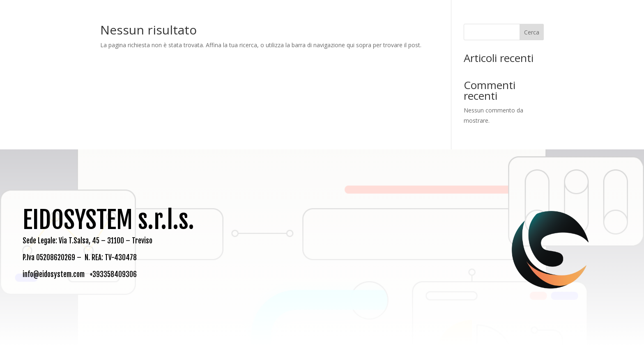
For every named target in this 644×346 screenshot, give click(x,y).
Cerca (532, 32)
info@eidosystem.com (54, 274)
